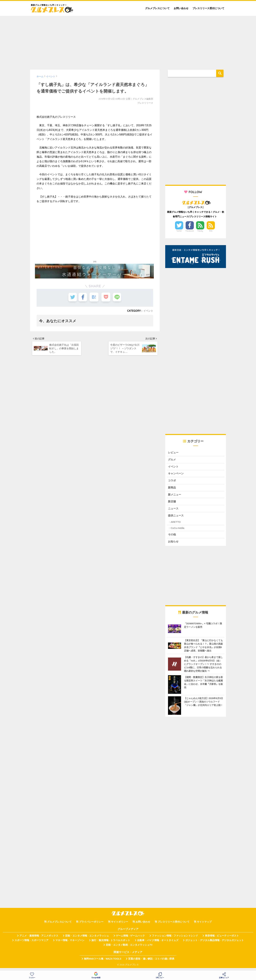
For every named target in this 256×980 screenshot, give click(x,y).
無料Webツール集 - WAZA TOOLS (103, 962)
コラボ (172, 482)
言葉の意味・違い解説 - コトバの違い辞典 (151, 962)
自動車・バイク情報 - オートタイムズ (158, 943)
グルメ (172, 460)
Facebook (190, 231)
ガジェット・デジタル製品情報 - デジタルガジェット (215, 943)
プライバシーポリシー (91, 925)
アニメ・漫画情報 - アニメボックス (39, 939)
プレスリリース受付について (208, 8)
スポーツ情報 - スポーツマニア (32, 943)
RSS (211, 231)
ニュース (174, 511)
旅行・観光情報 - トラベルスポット (111, 943)
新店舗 (172, 504)
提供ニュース (176, 518)
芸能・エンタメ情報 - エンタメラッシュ (87, 939)
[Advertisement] (128, 41)
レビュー (174, 453)
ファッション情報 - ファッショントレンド (175, 939)
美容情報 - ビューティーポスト (222, 939)
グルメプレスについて (157, 8)
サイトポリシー (120, 925)
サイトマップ (204, 925)
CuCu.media (177, 531)
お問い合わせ (181, 8)
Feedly (200, 231)
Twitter (179, 231)
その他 (172, 537)
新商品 (172, 489)
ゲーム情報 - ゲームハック (130, 939)
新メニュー (175, 496)
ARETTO (176, 525)
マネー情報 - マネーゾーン (70, 943)
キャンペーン (176, 474)
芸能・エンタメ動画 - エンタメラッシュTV (129, 948)
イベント (148, 311)
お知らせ (174, 544)
